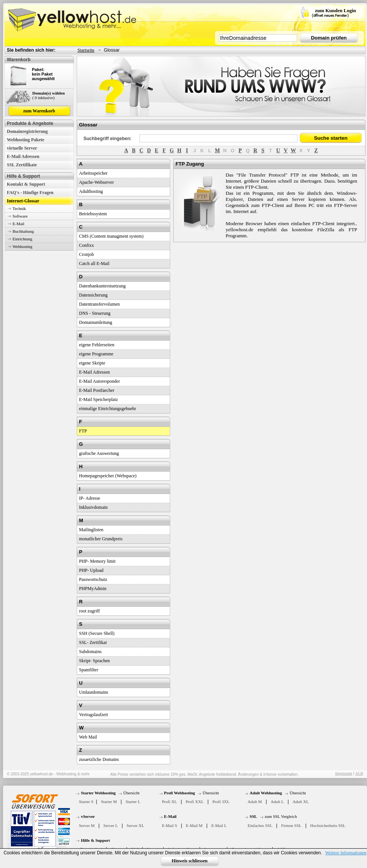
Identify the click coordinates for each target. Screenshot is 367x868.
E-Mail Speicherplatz (98, 399)
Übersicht (132, 793)
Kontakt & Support (26, 184)
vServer (88, 816)
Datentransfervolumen (99, 304)
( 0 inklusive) (44, 98)
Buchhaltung (23, 231)
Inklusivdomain (93, 507)
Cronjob (86, 254)
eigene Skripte (92, 363)
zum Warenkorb (39, 111)
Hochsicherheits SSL (328, 825)
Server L (111, 825)
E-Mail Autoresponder (100, 381)
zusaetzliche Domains (99, 759)
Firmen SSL (291, 825)
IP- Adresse (90, 498)
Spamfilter (89, 670)
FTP (83, 431)
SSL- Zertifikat (93, 642)
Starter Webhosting (98, 793)
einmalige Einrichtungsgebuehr (108, 409)
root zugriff (89, 611)
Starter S (86, 802)
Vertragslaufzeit (93, 715)
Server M (87, 825)
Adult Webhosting (266, 793)
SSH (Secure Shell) (97, 633)
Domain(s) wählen (48, 93)
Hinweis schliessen (190, 861)
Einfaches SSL (260, 825)
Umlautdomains (94, 692)
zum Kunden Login (335, 10)
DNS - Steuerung (95, 313)
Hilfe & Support (95, 840)
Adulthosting (91, 191)
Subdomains (90, 652)
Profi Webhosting (180, 793)
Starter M (109, 802)
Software (20, 216)
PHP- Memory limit (97, 561)
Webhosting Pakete (25, 140)
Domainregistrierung (27, 131)
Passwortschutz (93, 579)
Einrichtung (22, 239)
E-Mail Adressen (23, 156)
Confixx (86, 245)
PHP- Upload (91, 570)
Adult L (278, 802)
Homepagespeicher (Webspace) (108, 476)
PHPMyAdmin (93, 589)
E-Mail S (169, 825)
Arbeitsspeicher (93, 173)
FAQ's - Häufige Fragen (30, 193)
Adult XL (301, 802)
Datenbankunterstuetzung (102, 286)
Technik (19, 208)
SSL (253, 816)
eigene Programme (96, 354)
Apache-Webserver (96, 182)
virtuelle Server (22, 148)
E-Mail (18, 224)
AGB (359, 773)
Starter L (133, 802)
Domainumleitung (96, 322)
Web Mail (88, 737)
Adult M (255, 802)
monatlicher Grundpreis (101, 539)
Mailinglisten (91, 530)
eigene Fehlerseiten (97, 345)
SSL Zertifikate (22, 165)
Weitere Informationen (346, 853)
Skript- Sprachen (94, 661)
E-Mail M (194, 825)
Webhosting (22, 246)
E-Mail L (219, 825)
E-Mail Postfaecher (97, 390)
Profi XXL (195, 802)
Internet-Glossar (23, 201)
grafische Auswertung (99, 453)
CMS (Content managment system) (111, 236)
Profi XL (169, 802)
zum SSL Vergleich (281, 816)
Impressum (343, 773)
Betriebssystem (93, 214)
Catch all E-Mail (94, 264)
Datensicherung (93, 295)
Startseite (86, 50)
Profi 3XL (221, 802)
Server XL (135, 825)
